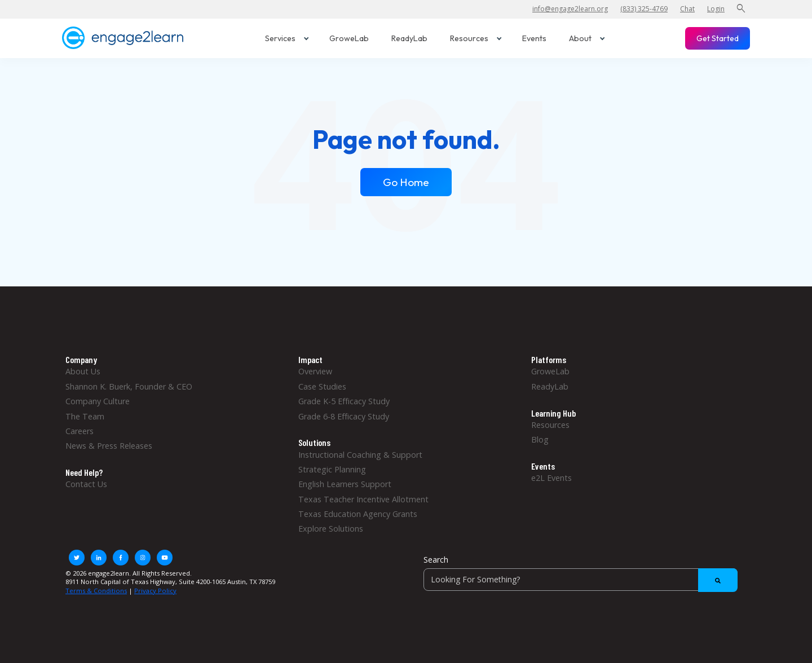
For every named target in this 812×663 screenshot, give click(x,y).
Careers (80, 431)
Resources (476, 38)
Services (287, 38)
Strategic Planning (332, 469)
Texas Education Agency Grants (358, 514)
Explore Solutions (331, 529)
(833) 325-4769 (644, 9)
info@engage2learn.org (570, 9)
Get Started (718, 38)
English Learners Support (345, 484)
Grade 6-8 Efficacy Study (344, 416)
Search (436, 560)
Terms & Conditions (96, 591)
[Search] (581, 580)
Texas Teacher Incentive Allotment (363, 499)
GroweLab (349, 38)
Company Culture (98, 401)
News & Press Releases (109, 446)
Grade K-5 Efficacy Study (344, 401)
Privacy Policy (155, 591)
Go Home (406, 182)
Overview (315, 371)
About (587, 38)
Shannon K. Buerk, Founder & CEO (129, 386)
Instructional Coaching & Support (360, 455)
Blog (540, 439)
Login (716, 9)
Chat (687, 9)
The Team (85, 416)
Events (534, 38)
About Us (83, 371)
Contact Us (86, 484)
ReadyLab (409, 38)
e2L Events (551, 478)
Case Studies (322, 386)
